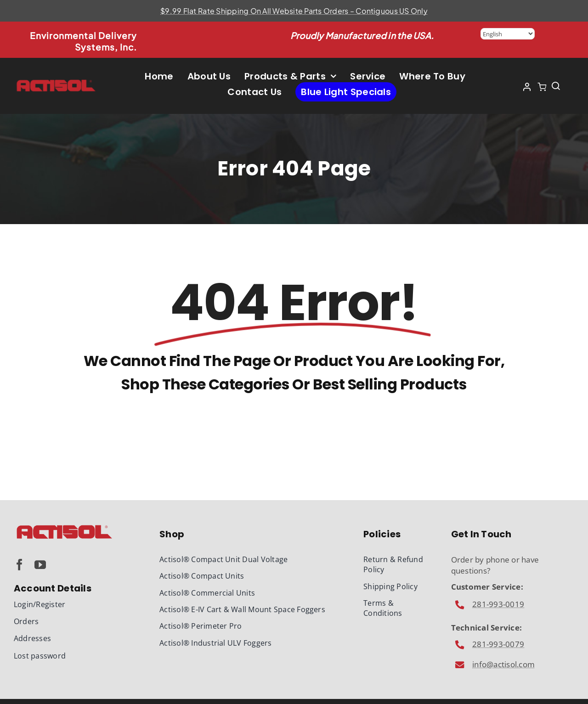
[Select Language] (508, 34)
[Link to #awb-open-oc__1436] (556, 86)
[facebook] (20, 565)
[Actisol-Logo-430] (56, 82)
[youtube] (40, 565)
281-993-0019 (498, 604)
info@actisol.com (503, 664)
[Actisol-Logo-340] (64, 527)
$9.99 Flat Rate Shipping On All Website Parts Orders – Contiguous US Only (294, 11)
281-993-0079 (498, 644)
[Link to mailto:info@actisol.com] (460, 605)
